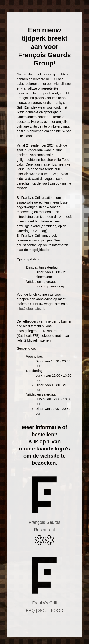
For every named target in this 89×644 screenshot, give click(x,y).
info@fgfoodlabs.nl (30, 309)
